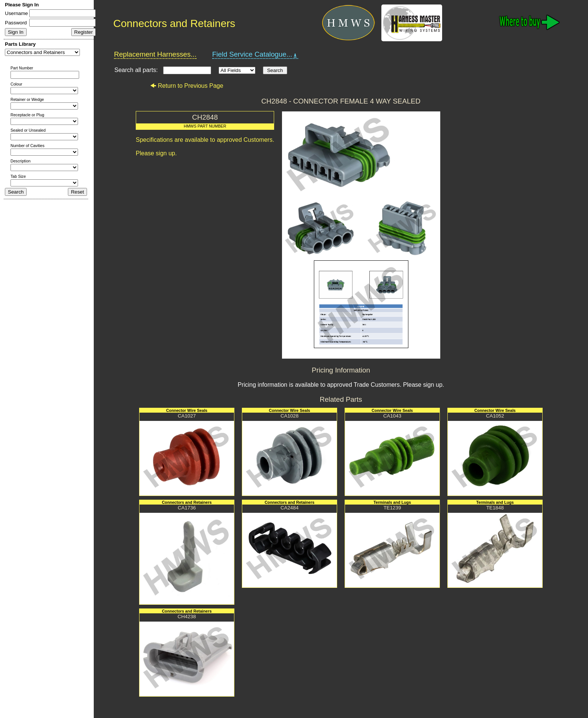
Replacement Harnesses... (155, 54)
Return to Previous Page (187, 86)
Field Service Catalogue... (255, 54)
